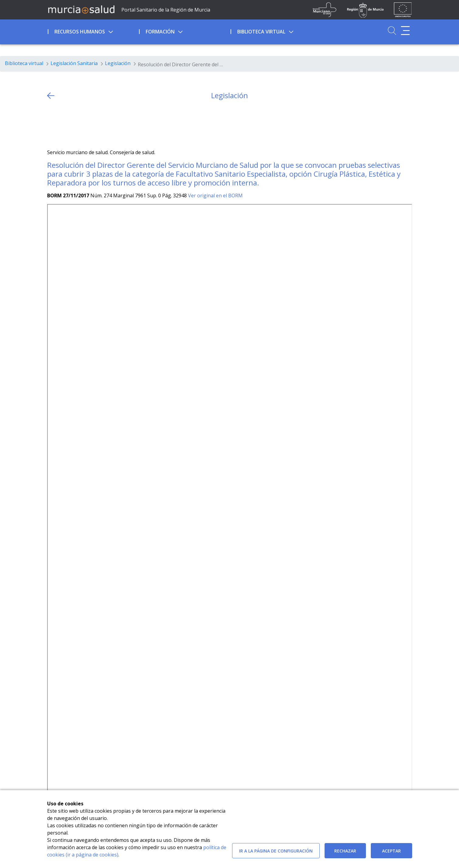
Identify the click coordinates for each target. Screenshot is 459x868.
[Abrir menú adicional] (405, 31)
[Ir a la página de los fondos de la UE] (403, 10)
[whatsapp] (75, 124)
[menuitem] (93, 31)
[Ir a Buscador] (392, 31)
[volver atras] (51, 96)
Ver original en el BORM (215, 195)
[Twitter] (52, 124)
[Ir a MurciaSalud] (81, 9)
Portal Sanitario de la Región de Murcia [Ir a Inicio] (166, 10)
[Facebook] (63, 124)
